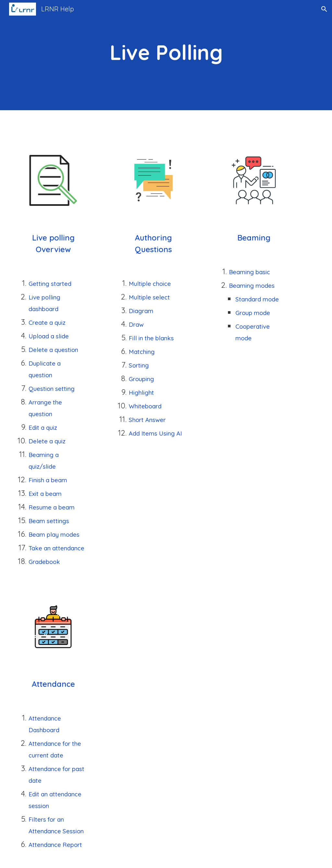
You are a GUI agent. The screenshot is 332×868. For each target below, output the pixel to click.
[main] (166, 55)
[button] (324, 9)
